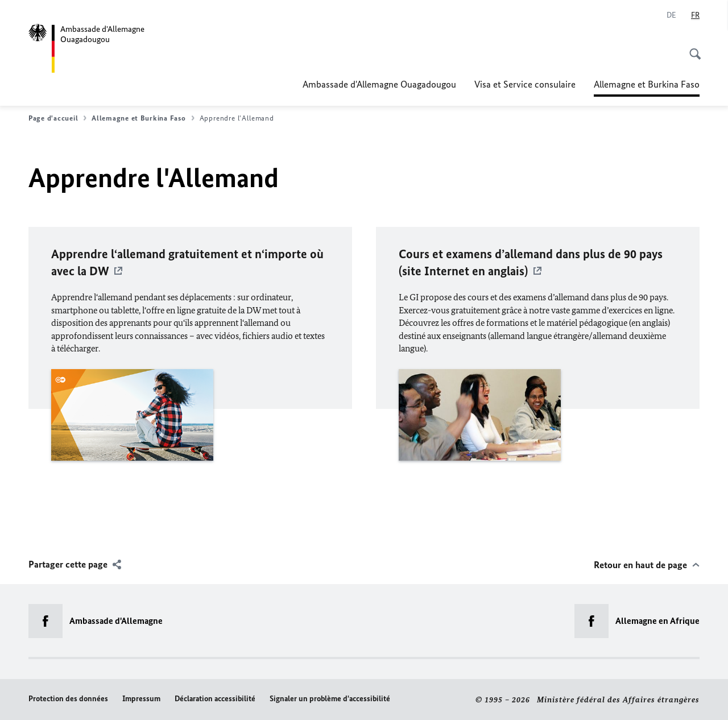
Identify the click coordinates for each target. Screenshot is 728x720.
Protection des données (68, 699)
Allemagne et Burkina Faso (647, 84)
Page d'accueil (57, 118)
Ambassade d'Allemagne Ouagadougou (379, 84)
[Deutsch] (671, 15)
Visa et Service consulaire (525, 84)
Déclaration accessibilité (215, 699)
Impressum (141, 699)
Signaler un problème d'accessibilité (330, 699)
